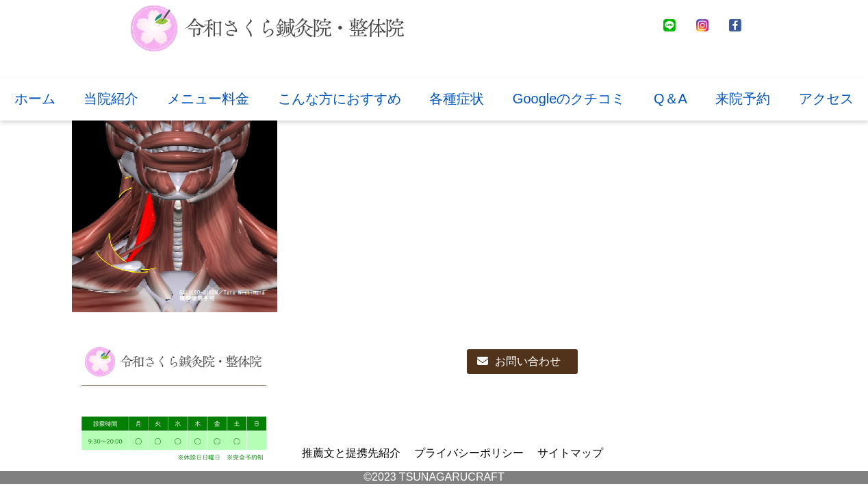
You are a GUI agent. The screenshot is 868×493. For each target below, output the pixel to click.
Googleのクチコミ (569, 99)
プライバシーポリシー (469, 453)
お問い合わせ (519, 361)
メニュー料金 (208, 99)
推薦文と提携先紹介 (351, 453)
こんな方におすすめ (340, 99)
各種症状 (457, 99)
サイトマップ (570, 453)
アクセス (826, 99)
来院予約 (743, 99)
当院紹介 (111, 99)
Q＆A (671, 99)
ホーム (35, 99)
